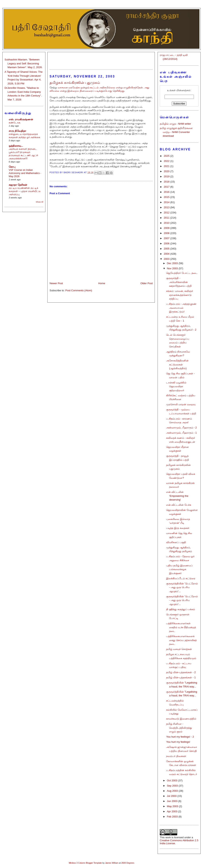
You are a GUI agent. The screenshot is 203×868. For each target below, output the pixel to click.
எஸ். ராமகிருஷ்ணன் (21, 119)
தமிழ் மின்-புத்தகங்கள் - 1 (181, 677)
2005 (167, 249)
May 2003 (173, 806)
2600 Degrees (128, 863)
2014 (167, 202)
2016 (167, 192)
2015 (167, 197)
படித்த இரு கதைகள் (178, 528)
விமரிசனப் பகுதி (176, 542)
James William (112, 863)
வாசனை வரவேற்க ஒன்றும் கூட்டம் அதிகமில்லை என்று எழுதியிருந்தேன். (101, 87)
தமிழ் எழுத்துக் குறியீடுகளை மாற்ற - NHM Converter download (176, 132)
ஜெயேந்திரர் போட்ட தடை (182, 273)
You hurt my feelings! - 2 (180, 737)
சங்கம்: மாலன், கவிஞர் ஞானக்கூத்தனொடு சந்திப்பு (180, 295)
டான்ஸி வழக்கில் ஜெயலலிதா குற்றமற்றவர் (176, 386)
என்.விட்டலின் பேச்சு (179, 505)
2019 (167, 176)
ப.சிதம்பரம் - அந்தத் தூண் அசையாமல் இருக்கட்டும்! (181, 308)
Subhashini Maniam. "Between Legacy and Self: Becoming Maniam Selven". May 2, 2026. (24, 63)
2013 (167, 207)
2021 (167, 166)
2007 (167, 238)
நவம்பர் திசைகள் (176, 756)
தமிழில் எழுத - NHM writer (175, 124)
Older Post (147, 283)
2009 (167, 228)
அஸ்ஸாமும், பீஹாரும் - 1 (181, 433)
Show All (40, 202)
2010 (167, 223)
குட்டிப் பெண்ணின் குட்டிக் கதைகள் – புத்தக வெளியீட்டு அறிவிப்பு (25, 191)
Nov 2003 (173, 268)
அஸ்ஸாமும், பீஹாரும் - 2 (181, 428)
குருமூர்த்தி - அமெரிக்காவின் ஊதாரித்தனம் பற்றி (179, 282)
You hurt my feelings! (178, 742)
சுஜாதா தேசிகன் (18, 185)
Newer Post (56, 283)
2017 (167, 187)
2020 (167, 171)
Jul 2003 (172, 796)
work (168, 837)
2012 (167, 213)
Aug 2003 (173, 791)
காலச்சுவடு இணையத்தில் (181, 719)
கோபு (12, 167)
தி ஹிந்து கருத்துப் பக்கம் (180, 609)
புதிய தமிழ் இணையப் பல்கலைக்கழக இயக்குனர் (179, 569)
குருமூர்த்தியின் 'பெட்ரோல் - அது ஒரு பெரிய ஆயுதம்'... (182, 587)
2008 (167, 233)
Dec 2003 (173, 263)
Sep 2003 (173, 786)
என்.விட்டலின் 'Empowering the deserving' (177, 496)
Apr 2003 (172, 811)
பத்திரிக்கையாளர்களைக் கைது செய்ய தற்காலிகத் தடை (181, 640)
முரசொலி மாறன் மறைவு (181, 404)
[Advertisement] (101, 59)
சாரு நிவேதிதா (17, 131)
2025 (167, 156)
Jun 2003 (173, 801)
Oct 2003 (172, 781)
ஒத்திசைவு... (16, 146)
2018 (167, 182)
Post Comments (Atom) (79, 290)
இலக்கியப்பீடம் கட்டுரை (181, 578)
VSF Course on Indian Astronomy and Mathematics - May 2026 (25, 173)
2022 (167, 161)
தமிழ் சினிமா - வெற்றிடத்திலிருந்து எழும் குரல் (179, 728)
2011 (167, 218)
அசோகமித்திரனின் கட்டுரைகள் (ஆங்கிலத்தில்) (177, 364)
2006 (167, 243)
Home (102, 283)
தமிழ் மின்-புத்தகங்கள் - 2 (181, 672)
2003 (167, 259)
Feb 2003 (173, 817)
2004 (167, 254)
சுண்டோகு (15, 123)
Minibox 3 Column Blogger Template (85, 863)
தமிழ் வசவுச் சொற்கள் (179, 649)
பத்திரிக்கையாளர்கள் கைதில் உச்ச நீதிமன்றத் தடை (181, 627)
